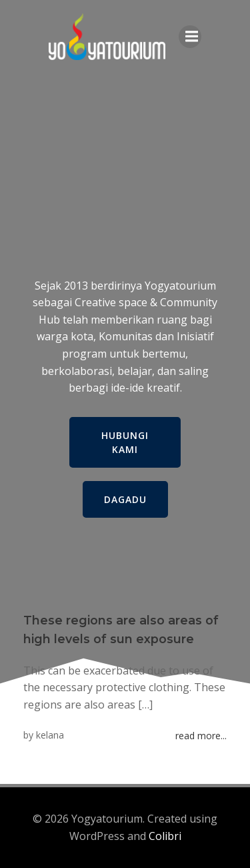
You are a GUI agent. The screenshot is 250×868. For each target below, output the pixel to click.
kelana (50, 735)
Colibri (165, 836)
